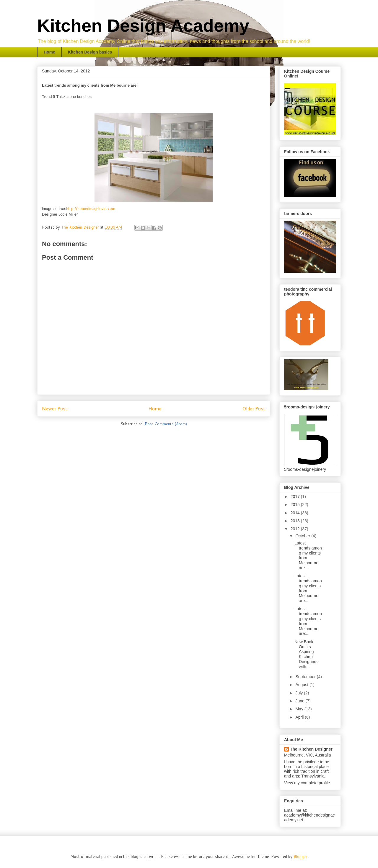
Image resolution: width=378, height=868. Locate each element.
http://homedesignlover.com (91, 208)
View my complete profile (307, 783)
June (300, 701)
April (300, 717)
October (303, 536)
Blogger (300, 856)
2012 (296, 529)
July (300, 693)
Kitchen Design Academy (143, 26)
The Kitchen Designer (311, 749)
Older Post (254, 408)
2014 (296, 513)
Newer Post (55, 408)
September (306, 677)
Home (49, 52)
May (300, 709)
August (302, 685)
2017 (296, 497)
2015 (296, 505)
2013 (296, 521)
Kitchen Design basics (90, 52)
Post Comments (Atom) (166, 424)
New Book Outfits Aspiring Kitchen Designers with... (306, 654)
